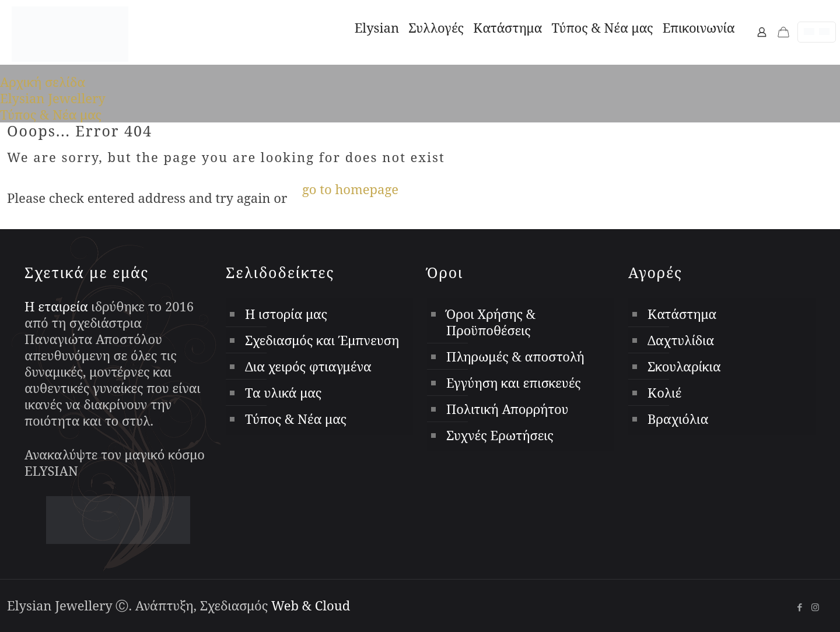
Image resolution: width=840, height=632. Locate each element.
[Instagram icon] (815, 607)
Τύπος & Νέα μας (51, 114)
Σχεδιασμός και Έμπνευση (322, 340)
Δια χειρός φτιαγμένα (308, 366)
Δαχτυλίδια (681, 340)
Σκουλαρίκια (684, 366)
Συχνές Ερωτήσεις (500, 435)
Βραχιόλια (678, 419)
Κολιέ (664, 392)
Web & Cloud (311, 605)
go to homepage (350, 189)
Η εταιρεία (56, 306)
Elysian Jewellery (53, 98)
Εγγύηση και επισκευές (514, 382)
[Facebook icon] (799, 607)
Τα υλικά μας (283, 392)
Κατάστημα (682, 314)
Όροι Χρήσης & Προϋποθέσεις (491, 322)
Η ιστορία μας (286, 314)
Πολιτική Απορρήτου (507, 409)
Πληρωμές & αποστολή (515, 356)
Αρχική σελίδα (43, 82)
